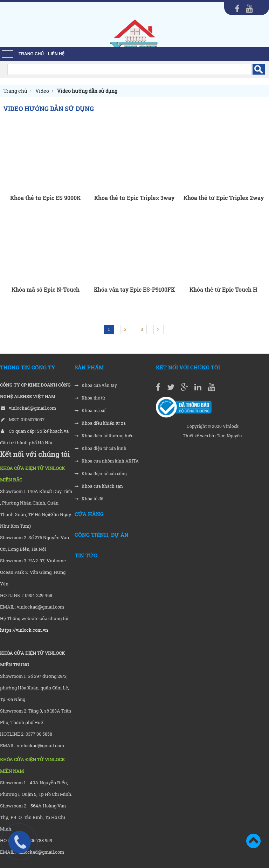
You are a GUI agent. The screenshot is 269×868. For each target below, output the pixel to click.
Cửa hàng (89, 514)
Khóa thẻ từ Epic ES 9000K (45, 198)
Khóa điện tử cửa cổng (101, 474)
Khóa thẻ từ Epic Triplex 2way (224, 198)
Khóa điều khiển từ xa (100, 423)
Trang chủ (31, 54)
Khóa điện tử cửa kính (101, 448)
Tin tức (86, 555)
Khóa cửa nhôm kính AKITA (107, 461)
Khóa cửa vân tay (96, 385)
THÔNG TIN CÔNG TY (27, 367)
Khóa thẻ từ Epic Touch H (223, 289)
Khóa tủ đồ (89, 499)
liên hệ (56, 54)
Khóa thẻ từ (90, 398)
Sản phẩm (89, 367)
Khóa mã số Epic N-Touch (46, 289)
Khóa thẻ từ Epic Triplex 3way (134, 198)
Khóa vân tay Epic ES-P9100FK (134, 289)
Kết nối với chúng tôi (188, 367)
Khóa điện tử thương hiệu (104, 436)
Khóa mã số (90, 411)
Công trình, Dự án (102, 535)
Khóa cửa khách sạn (99, 486)
